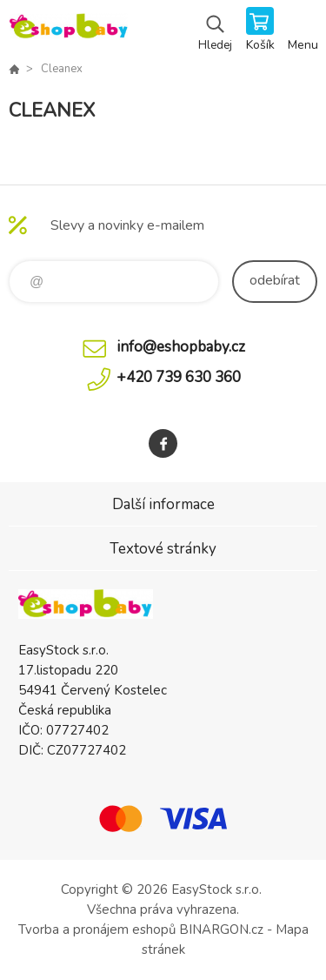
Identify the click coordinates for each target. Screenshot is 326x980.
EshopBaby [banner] (68, 30)
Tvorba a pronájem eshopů (97, 930)
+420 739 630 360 (179, 377)
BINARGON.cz (221, 930)
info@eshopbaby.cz (181, 347)
